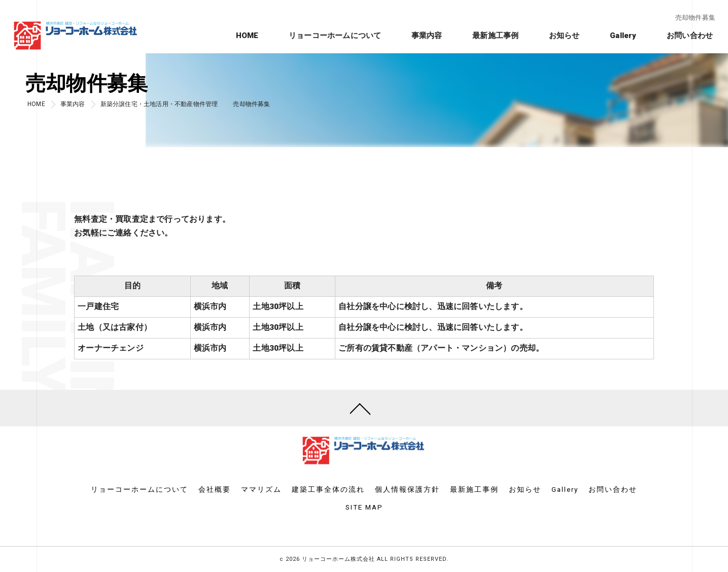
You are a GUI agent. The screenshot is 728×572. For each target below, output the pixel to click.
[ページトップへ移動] (360, 408)
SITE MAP (364, 507)
